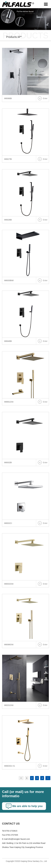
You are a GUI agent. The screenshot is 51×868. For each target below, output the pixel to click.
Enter (45, 98)
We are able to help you (27, 806)
